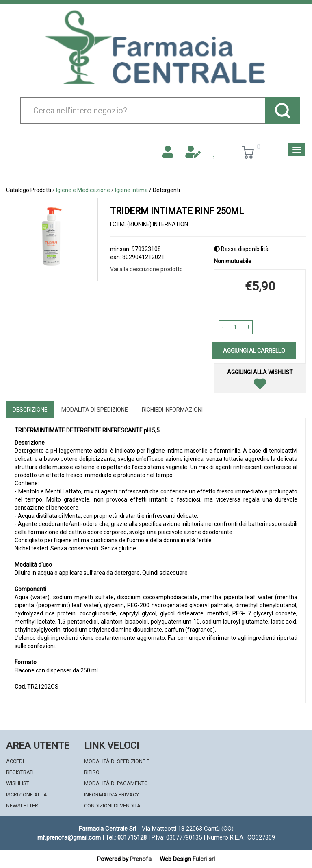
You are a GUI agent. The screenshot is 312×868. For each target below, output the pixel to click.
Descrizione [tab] (30, 410)
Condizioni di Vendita (112, 806)
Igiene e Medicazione (83, 190)
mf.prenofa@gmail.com (69, 837)
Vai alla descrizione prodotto (146, 269)
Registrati (20, 772)
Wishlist (18, 783)
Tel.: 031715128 (126, 837)
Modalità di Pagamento (116, 783)
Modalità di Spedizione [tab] (95, 410)
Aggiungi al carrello (254, 351)
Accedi (15, 761)
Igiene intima (131, 190)
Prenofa (141, 859)
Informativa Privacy (112, 795)
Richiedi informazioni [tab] (172, 410)
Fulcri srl (204, 859)
